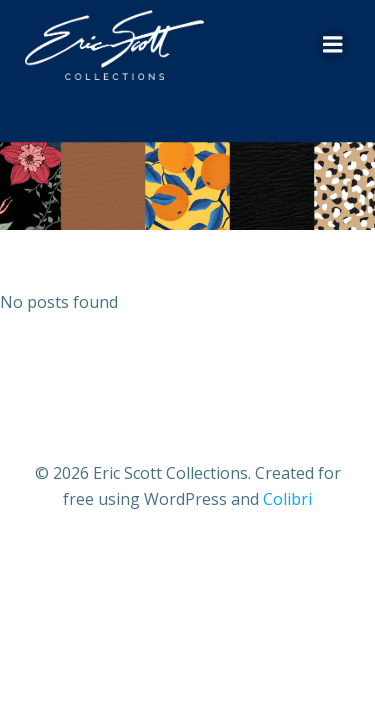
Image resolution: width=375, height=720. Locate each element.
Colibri (287, 499)
